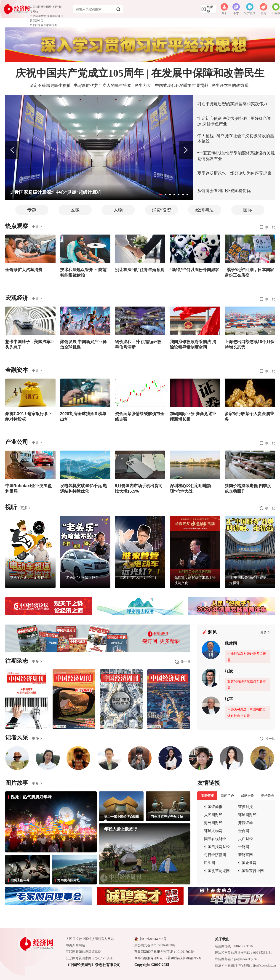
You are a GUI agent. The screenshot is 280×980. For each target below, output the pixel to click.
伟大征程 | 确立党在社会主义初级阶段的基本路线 (236, 139)
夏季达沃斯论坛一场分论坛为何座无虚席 (234, 173)
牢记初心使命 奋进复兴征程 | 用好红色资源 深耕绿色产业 (234, 121)
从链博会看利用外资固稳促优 (224, 191)
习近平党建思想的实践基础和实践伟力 (232, 104)
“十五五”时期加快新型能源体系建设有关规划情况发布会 (236, 156)
